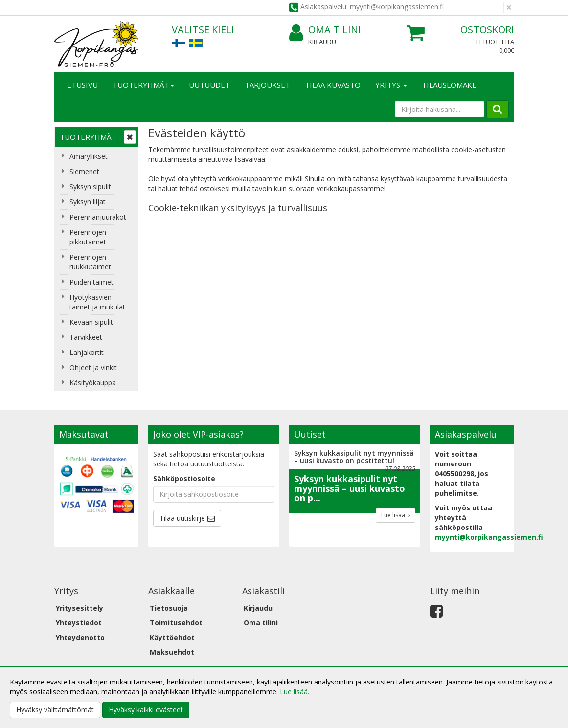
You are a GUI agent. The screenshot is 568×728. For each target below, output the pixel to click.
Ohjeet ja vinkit (93, 367)
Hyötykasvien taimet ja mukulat (97, 302)
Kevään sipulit (91, 322)
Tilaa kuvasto (333, 85)
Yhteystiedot (79, 623)
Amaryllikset (89, 156)
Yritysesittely (80, 608)
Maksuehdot (172, 652)
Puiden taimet (91, 282)
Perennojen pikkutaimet (88, 237)
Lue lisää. (295, 692)
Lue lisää (396, 515)
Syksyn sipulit (90, 187)
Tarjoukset (267, 85)
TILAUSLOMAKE (449, 85)
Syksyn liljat (88, 202)
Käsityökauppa (93, 383)
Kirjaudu (322, 42)
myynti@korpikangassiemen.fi (489, 537)
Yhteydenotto (80, 637)
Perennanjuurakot (98, 217)
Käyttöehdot (172, 637)
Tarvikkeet (86, 337)
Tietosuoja (169, 608)
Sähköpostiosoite (184, 478)
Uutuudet (209, 85)
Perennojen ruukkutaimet (90, 262)
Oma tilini (325, 30)
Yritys (391, 85)
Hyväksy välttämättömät (55, 710)
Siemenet (84, 171)
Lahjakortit (87, 352)
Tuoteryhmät (143, 85)
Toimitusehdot (176, 623)
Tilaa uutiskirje (182, 518)
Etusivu (82, 85)
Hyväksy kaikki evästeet (146, 710)
